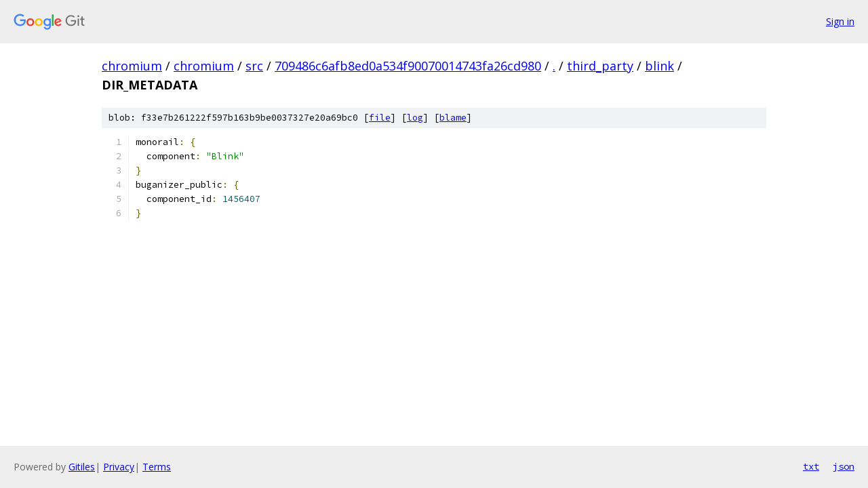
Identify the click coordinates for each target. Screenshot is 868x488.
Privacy (119, 467)
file (380, 118)
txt (811, 466)
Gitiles (82, 467)
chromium (132, 66)
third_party (600, 66)
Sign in (840, 21)
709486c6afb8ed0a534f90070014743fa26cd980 (408, 66)
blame (453, 118)
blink (659, 66)
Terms (157, 467)
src (254, 66)
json (844, 466)
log (415, 118)
